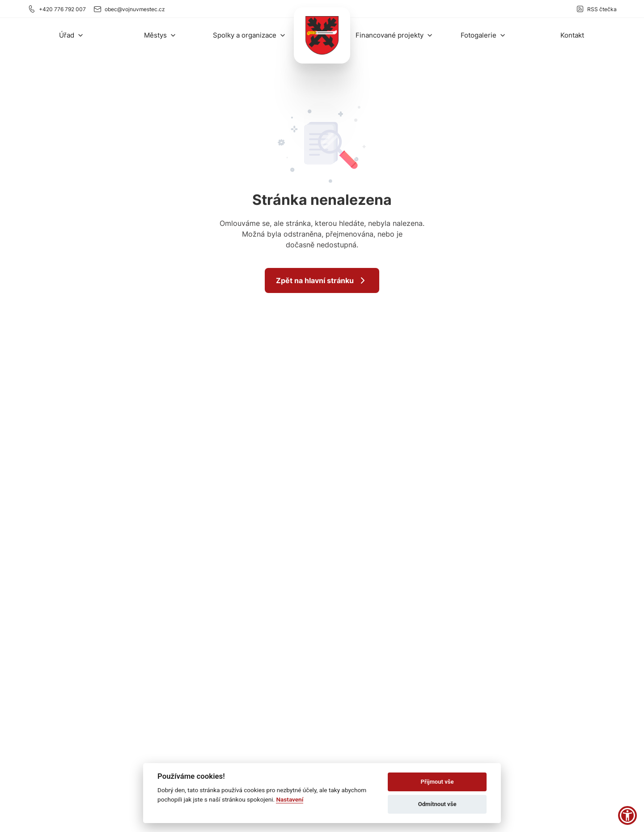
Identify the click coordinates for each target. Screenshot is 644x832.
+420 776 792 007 (57, 9)
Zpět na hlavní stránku (322, 280)
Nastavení (290, 799)
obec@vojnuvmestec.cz (129, 9)
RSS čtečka (596, 9)
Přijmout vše (437, 782)
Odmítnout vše (437, 804)
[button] (72, 35)
